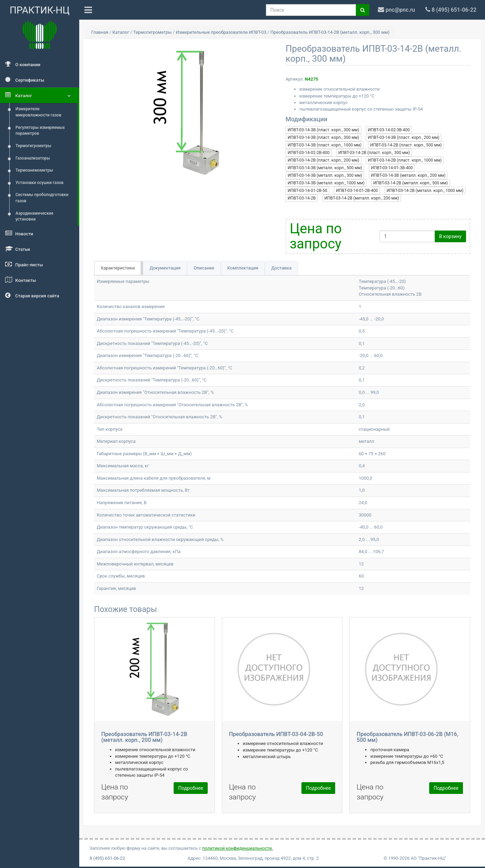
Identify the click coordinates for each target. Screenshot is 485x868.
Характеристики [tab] (118, 268)
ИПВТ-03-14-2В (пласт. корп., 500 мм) (406, 145)
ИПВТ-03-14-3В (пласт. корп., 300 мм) (323, 130)
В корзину (450, 236)
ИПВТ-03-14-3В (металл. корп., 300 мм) (325, 175)
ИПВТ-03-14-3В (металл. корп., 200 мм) (408, 175)
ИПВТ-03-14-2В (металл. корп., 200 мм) (362, 198)
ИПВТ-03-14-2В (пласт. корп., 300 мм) (374, 153)
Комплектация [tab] (243, 268)
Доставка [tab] (282, 268)
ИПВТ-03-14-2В (302, 198)
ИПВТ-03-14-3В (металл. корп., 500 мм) (325, 168)
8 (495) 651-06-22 (107, 858)
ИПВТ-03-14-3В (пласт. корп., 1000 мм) (324, 145)
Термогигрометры (33, 146)
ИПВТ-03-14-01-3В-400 (392, 168)
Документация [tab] (165, 268)
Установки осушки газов (39, 183)
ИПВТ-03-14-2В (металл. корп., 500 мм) (410, 183)
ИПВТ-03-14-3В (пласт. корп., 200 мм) (404, 137)
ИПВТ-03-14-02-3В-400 (389, 130)
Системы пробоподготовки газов (42, 198)
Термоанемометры (34, 170)
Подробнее (190, 788)
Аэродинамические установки (34, 216)
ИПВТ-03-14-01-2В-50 (307, 191)
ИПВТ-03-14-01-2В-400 (357, 191)
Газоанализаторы (33, 158)
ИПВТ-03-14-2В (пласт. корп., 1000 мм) (405, 160)
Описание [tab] (204, 268)
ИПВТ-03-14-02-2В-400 (309, 153)
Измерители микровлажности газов (38, 112)
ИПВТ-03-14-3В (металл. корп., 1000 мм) (326, 183)
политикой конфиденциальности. (238, 848)
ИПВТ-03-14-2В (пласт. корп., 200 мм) (323, 160)
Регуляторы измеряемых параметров (40, 131)
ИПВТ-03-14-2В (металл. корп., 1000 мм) (425, 191)
